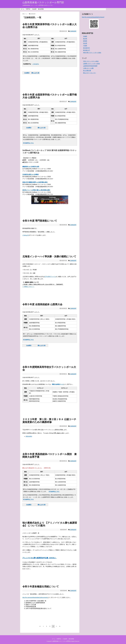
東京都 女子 (87, 50)
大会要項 (27, 73)
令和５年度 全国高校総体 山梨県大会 (42, 304)
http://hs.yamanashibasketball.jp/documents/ (35, 597)
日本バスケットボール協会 (91, 61)
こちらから (36, 64)
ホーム (23, 9)
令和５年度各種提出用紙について (41, 587)
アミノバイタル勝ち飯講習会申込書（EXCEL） (40, 558)
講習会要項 (29, 436)
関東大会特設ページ (58, 384)
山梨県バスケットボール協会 (92, 64)
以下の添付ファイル (50, 277)
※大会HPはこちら (28, 143)
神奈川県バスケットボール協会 (92, 53)
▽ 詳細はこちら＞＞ (28, 287)
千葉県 (85, 46)
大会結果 (34, 9)
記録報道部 (73, 31)
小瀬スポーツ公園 (88, 68)
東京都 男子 (87, 48)
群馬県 (85, 41)
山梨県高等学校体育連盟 (90, 66)
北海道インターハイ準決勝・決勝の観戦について (49, 256)
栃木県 (85, 39)
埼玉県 (85, 43)
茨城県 (85, 36)
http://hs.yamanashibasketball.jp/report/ (93, 17)
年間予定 (28, 9)
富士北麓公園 (87, 71)
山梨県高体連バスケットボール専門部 (43, 2)
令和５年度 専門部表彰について (40, 221)
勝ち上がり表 (35, 73)
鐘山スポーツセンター (90, 73)
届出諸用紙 (41, 9)
